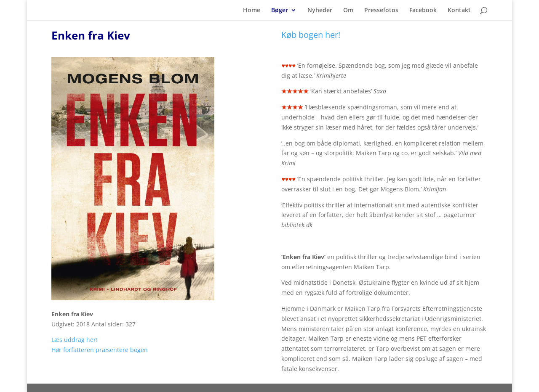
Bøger (280, 11)
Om (348, 11)
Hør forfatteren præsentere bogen (100, 350)
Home (252, 11)
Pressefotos (381, 11)
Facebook (423, 11)
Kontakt (459, 11)
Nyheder (320, 11)
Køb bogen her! (311, 35)
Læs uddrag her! (75, 340)
